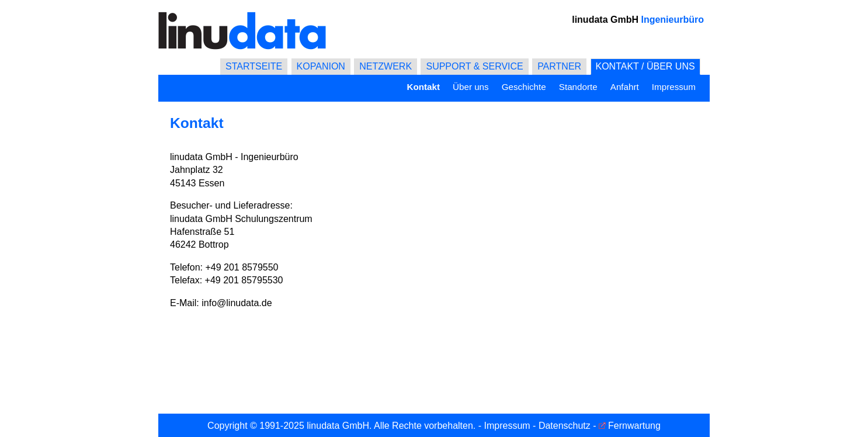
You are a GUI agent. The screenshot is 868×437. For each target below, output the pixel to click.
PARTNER (559, 66)
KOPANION (321, 66)
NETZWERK (386, 66)
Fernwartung (634, 426)
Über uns (471, 87)
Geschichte (524, 87)
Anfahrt (625, 87)
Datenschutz (565, 426)
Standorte (578, 87)
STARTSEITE (254, 66)
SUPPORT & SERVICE (474, 66)
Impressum (674, 87)
